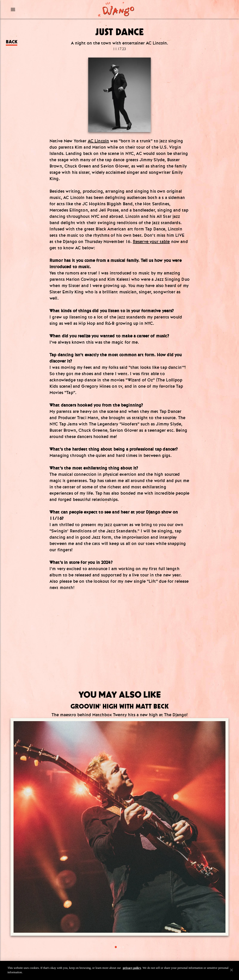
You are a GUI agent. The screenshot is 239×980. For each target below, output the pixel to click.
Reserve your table (151, 242)
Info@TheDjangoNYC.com (119, 906)
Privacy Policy (119, 938)
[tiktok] (127, 865)
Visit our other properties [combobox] (107, 952)
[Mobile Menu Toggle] (37, 9)
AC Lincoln (98, 141)
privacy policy (132, 968)
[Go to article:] (39, 764)
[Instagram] (112, 865)
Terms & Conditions (119, 932)
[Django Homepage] (116, 9)
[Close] (232, 970)
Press (120, 919)
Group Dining (120, 925)
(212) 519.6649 (119, 899)
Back (12, 42)
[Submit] (149, 851)
